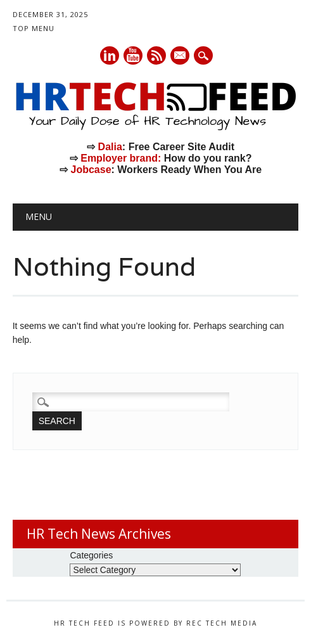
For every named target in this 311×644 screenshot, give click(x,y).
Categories (91, 555)
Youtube (133, 55)
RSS (156, 55)
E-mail (181, 56)
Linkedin (110, 55)
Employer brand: (121, 158)
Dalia (110, 147)
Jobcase (91, 170)
